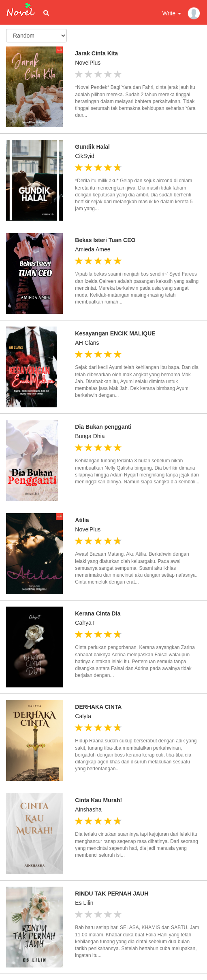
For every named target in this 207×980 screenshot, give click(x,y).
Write (172, 13)
